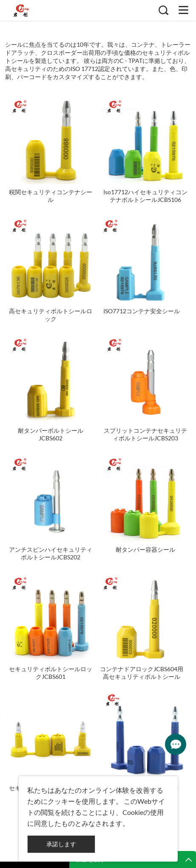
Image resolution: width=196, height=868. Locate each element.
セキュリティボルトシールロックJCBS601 (51, 673)
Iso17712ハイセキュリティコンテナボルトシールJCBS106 (145, 196)
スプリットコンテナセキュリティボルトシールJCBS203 (145, 434)
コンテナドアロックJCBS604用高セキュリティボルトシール (142, 673)
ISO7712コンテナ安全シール (142, 311)
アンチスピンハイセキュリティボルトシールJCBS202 (51, 553)
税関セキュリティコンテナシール (51, 196)
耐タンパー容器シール (145, 549)
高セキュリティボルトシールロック (51, 315)
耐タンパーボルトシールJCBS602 (51, 434)
